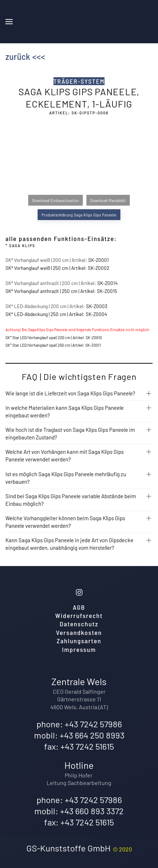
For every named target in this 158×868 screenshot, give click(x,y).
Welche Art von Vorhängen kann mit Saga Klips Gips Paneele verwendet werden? (65, 455)
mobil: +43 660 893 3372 (79, 811)
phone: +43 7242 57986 (79, 724)
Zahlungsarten (79, 641)
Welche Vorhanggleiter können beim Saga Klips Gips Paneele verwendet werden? (65, 522)
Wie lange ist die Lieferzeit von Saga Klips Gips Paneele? (70, 393)
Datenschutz (79, 624)
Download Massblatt (108, 200)
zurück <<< (25, 56)
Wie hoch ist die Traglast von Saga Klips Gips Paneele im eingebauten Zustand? (70, 433)
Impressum (79, 649)
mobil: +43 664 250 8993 (79, 735)
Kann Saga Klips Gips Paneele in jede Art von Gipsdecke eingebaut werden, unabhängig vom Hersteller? (69, 544)
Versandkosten (79, 632)
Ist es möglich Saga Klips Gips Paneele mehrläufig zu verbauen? (66, 478)
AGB (79, 607)
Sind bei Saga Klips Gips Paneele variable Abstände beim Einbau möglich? (71, 500)
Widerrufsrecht (79, 615)
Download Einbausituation (55, 200)
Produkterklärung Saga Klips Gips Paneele (79, 215)
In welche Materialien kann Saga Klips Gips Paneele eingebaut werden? (65, 411)
